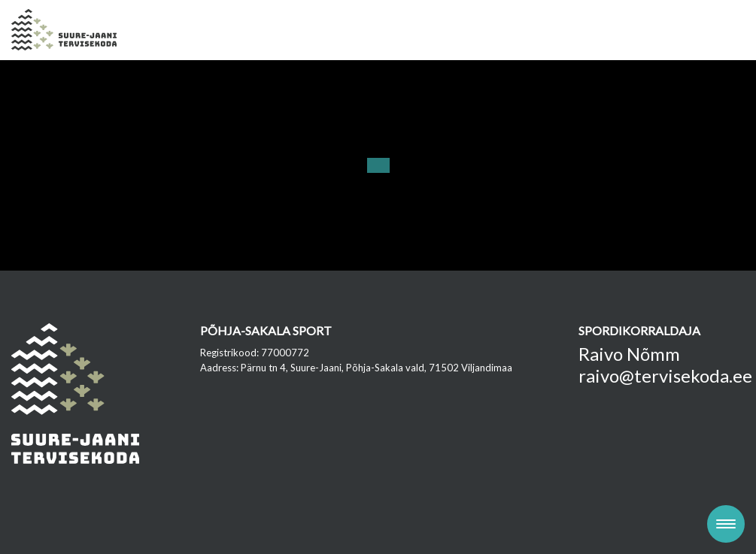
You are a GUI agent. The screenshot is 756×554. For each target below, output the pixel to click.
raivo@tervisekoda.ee (665, 375)
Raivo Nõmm (629, 354)
